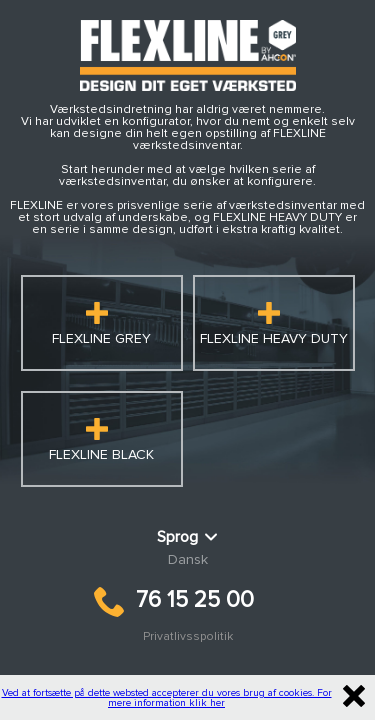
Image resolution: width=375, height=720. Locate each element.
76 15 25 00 (174, 601)
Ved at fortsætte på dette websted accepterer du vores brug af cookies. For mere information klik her (167, 698)
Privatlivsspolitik (188, 637)
